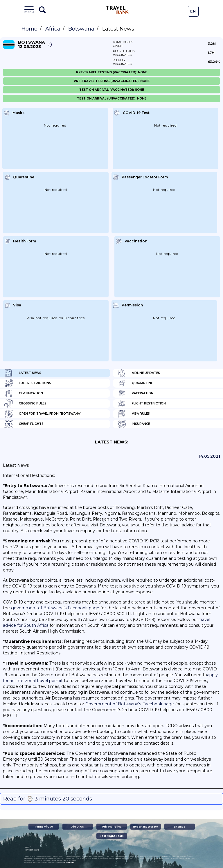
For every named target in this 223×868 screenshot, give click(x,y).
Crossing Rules (25, 404)
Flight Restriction (142, 404)
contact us (69, 862)
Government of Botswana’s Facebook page (130, 704)
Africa (53, 29)
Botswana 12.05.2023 (32, 45)
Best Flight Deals (112, 836)
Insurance (134, 424)
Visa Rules (134, 414)
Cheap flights (24, 424)
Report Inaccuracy (145, 827)
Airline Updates (139, 373)
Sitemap (179, 827)
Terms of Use (44, 827)
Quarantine (135, 383)
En (193, 11)
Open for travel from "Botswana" (43, 414)
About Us (78, 827)
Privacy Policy (111, 827)
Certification (24, 393)
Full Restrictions (28, 383)
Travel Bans (117, 10)
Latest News (23, 373)
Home (29, 29)
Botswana (81, 29)
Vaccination (135, 393)
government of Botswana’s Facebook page (55, 608)
